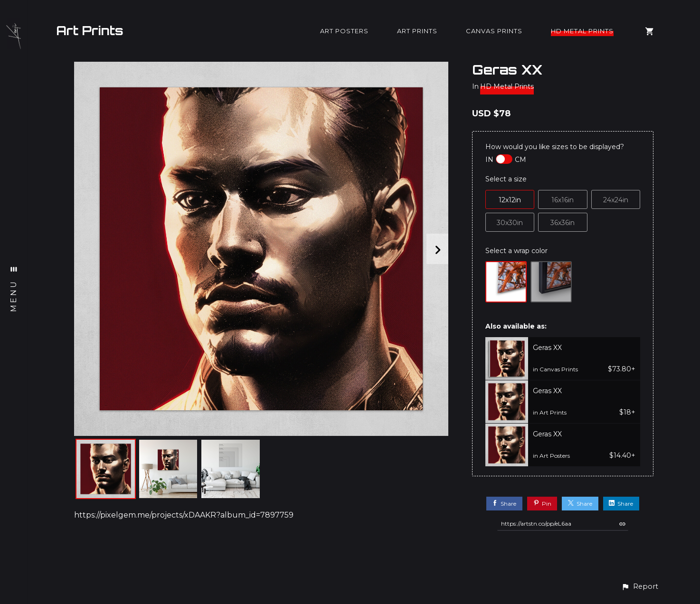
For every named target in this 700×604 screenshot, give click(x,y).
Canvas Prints (494, 31)
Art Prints (90, 30)
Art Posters (344, 31)
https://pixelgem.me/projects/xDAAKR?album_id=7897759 (184, 515)
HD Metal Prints (582, 31)
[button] (640, 587)
